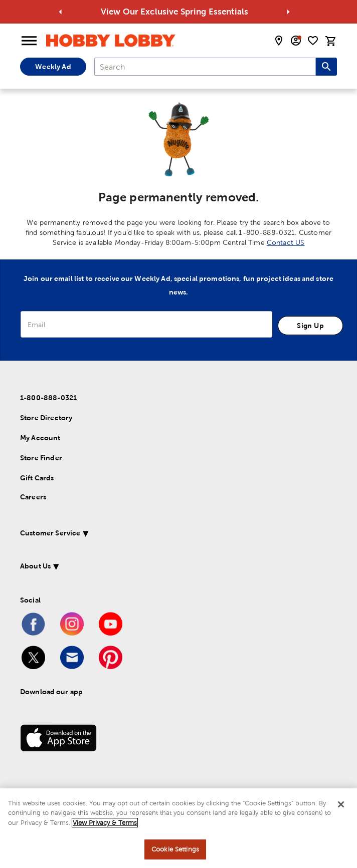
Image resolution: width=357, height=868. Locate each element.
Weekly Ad (53, 67)
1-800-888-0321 (48, 398)
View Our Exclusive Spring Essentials (186, 12)
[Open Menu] (29, 41)
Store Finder (41, 458)
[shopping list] (313, 41)
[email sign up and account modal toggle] (296, 41)
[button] (172, 535)
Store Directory (46, 418)
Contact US (286, 242)
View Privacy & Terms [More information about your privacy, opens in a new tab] (105, 823)
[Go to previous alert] (61, 12)
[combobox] (205, 67)
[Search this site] (326, 67)
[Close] (341, 804)
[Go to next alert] (288, 12)
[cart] (331, 41)
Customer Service (50, 533)
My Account (40, 438)
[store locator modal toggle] (279, 41)
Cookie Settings (175, 849)
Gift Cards (37, 478)
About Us (35, 566)
